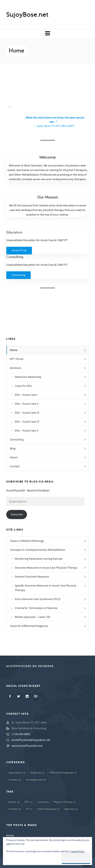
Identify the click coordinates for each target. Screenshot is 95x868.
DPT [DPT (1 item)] (28, 802)
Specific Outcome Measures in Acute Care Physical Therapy (46, 588)
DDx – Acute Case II (27, 404)
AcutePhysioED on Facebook (30, 666)
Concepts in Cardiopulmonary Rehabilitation (38, 550)
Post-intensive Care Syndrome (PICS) (38, 599)
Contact (15, 466)
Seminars (16, 368)
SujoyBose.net (27, 15)
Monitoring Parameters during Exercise (39, 559)
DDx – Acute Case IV (27, 422)
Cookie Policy (78, 851)
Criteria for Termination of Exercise (36, 608)
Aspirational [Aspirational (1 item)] (17, 773)
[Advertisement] (48, 87)
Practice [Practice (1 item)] (15, 780)
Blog (13, 449)
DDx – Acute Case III (27, 413)
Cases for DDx (23, 386)
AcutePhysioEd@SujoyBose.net (31, 740)
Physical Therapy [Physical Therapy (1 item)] (65, 802)
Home (14, 350)
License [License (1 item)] (43, 802)
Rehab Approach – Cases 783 (33, 617)
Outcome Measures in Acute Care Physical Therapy (46, 568)
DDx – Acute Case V (27, 431)
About (14, 458)
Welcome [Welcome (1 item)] (71, 809)
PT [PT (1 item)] (29, 809)
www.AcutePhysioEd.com (27, 746)
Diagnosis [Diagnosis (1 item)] (37, 773)
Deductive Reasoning (28, 377)
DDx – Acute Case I (26, 395)
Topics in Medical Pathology (27, 541)
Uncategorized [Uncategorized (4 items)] (36, 780)
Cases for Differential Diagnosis (29, 626)
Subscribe (17, 515)
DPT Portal (17, 359)
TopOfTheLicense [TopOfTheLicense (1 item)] (48, 809)
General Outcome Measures (32, 577)
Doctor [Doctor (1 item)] (14, 802)
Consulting (17, 440)
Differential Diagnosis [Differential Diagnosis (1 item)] (63, 773)
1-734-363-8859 (21, 734)
